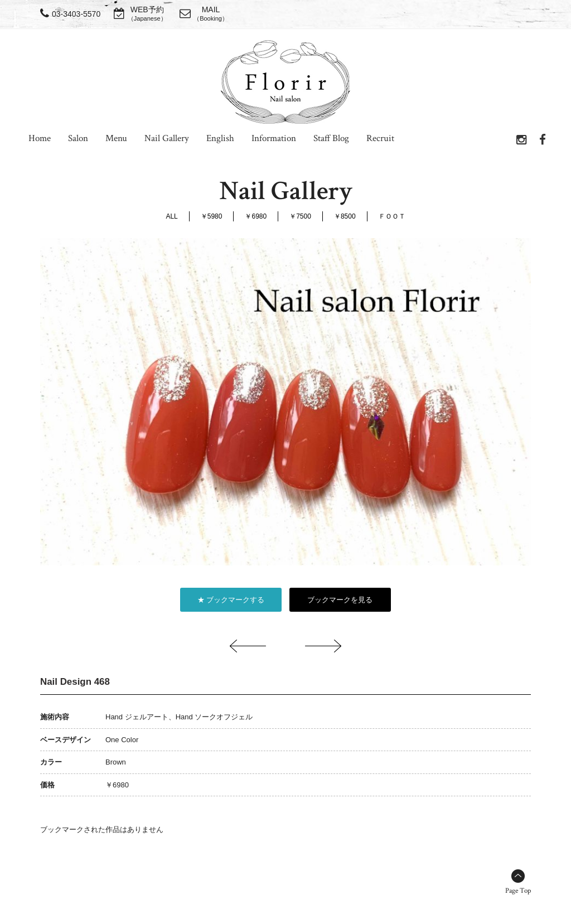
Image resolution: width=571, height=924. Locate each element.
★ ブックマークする (231, 600)
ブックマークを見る (340, 600)
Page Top (518, 891)
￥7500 (300, 216)
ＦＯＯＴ (392, 216)
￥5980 (212, 216)
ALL (171, 216)
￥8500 (345, 216)
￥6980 (256, 216)
